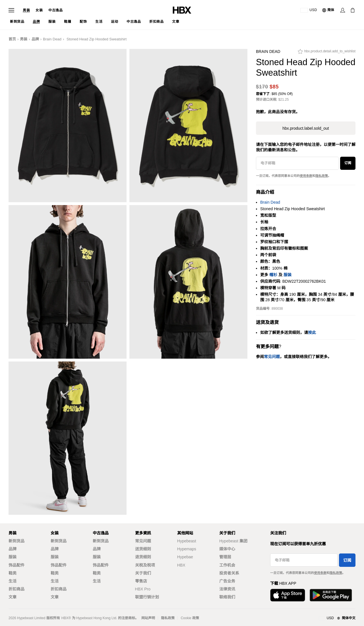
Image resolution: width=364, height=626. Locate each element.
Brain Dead (52, 39)
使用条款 (306, 176)
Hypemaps (187, 549)
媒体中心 (227, 549)
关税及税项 (145, 565)
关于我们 (143, 573)
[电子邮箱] (297, 163)
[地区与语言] (337, 618)
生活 (13, 581)
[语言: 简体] (328, 10)
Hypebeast (187, 541)
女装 (39, 10)
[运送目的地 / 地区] (309, 10)
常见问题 (143, 541)
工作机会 (227, 565)
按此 (312, 332)
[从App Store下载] (288, 595)
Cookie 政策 (190, 618)
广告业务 (227, 581)
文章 (13, 597)
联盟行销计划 (147, 597)
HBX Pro (143, 589)
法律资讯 (227, 589)
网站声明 (148, 618)
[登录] (343, 10)
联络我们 (227, 597)
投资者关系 (229, 573)
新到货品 (16, 541)
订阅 (348, 163)
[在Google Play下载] (331, 595)
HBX (181, 565)
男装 (26, 10)
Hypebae (185, 557)
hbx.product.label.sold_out (306, 128)
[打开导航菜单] (11, 10)
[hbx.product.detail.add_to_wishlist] (327, 53)
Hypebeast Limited (31, 618)
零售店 (141, 581)
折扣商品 (16, 589)
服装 (288, 275)
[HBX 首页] (182, 10)
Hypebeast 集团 (233, 541)
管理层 (225, 557)
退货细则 (143, 557)
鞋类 (13, 573)
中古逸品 (55, 10)
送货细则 (143, 549)
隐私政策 (322, 176)
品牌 (35, 39)
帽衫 (273, 275)
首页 (12, 39)
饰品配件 (16, 565)
